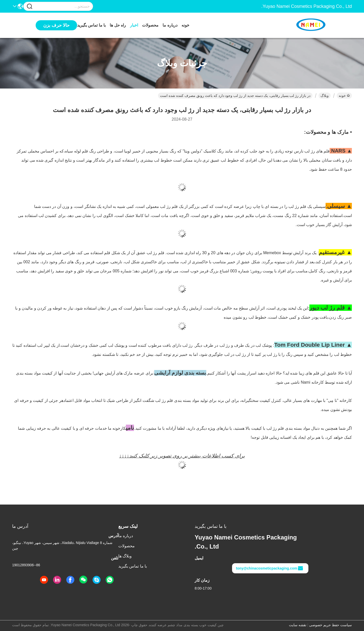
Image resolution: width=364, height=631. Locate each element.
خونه (185, 25)
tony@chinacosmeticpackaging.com (270, 568)
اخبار (134, 25)
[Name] (30, 6)
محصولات (150, 25)
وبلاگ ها (125, 556)
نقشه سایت (298, 625)
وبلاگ (325, 96)
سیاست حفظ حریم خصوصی (331, 625)
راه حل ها (118, 25)
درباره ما (170, 25)
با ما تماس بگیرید (91, 25)
